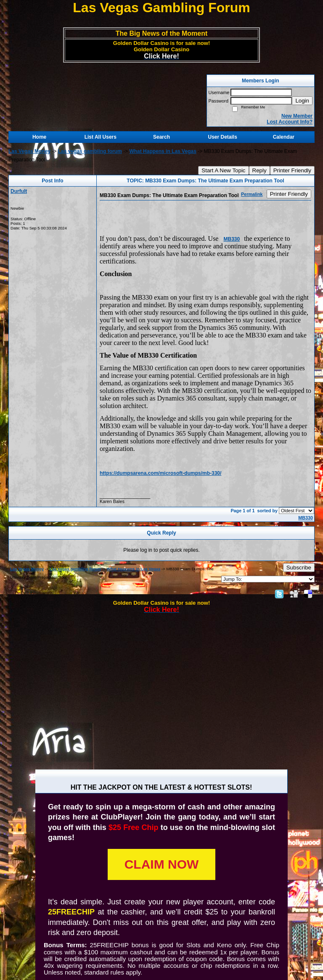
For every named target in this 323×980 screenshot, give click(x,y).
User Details (222, 137)
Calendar (284, 137)
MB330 (232, 239)
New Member (297, 116)
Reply (259, 170)
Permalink (252, 194)
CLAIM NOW (162, 864)
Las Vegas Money (29, 151)
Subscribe (299, 568)
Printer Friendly (292, 170)
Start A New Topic (223, 170)
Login (302, 101)
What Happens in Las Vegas (163, 151)
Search (161, 137)
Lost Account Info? (290, 122)
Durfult (19, 191)
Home (39, 137)
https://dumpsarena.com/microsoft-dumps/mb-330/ (160, 473)
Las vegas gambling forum (90, 151)
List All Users (101, 137)
